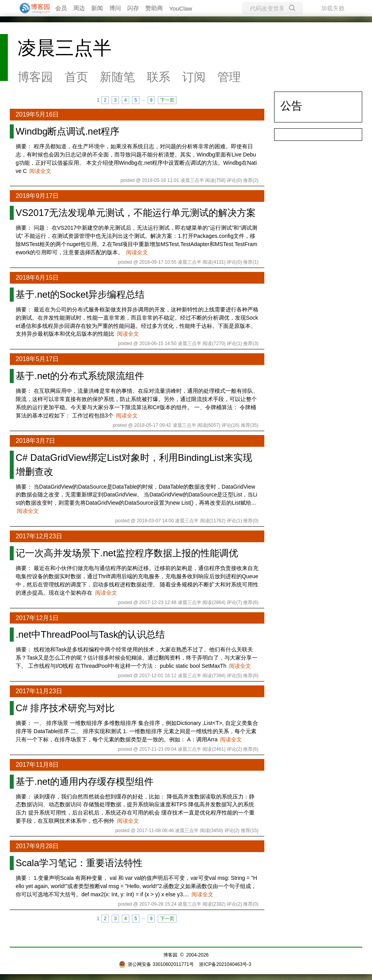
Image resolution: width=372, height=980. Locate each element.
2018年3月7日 (35, 441)
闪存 (133, 8)
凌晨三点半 (65, 48)
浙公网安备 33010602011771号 (156, 964)
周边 (79, 8)
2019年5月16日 (37, 114)
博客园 (35, 77)
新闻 (97, 8)
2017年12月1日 (37, 618)
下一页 (167, 100)
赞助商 (154, 8)
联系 (159, 77)
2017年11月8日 (37, 765)
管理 (229, 77)
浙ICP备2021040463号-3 (225, 964)
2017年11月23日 (39, 691)
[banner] (31, 8)
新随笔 (117, 77)
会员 (61, 8)
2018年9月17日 (37, 196)
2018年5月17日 (37, 359)
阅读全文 (40, 171)
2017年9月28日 (37, 846)
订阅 (194, 77)
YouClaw (181, 8)
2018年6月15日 (37, 278)
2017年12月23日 (39, 536)
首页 (76, 77)
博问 (115, 8)
